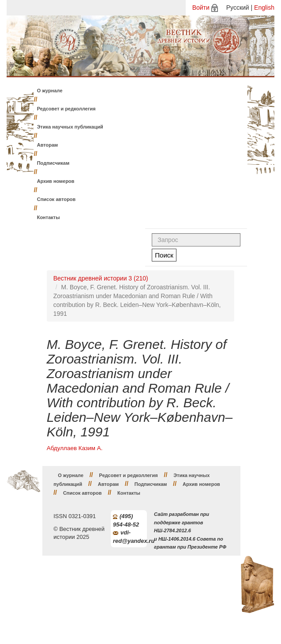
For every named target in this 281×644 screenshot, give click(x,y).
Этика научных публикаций (70, 127)
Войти (201, 8)
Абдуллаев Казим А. (75, 448)
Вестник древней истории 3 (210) (101, 278)
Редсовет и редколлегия (66, 109)
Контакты (49, 217)
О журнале (50, 91)
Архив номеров (56, 181)
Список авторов (56, 199)
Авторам (48, 145)
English (264, 8)
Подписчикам (53, 163)
